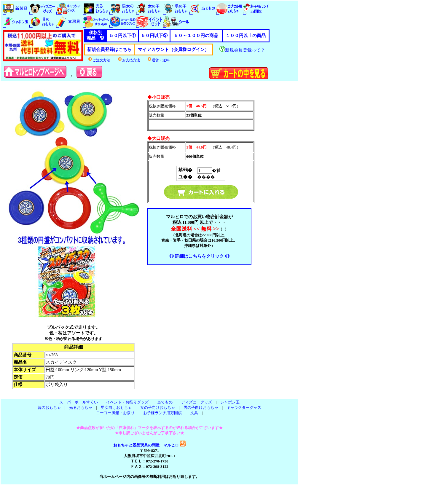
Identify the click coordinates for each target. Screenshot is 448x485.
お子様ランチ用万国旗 (162, 413)
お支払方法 (129, 60)
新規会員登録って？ (242, 50)
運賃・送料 (158, 60)
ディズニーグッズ (197, 402)
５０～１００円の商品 (196, 36)
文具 (194, 413)
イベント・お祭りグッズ (127, 402)
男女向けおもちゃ (116, 407)
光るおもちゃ (81, 407)
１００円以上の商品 (246, 36)
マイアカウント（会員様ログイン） (173, 50)
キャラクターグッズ (244, 407)
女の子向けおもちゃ (158, 407)
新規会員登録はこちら (109, 50)
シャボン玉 (230, 402)
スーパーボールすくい (79, 402)
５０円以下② (154, 36)
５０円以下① (122, 36)
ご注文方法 (99, 60)
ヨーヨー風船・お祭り (115, 413)
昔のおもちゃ (49, 407)
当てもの (165, 402)
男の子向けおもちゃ (201, 407)
